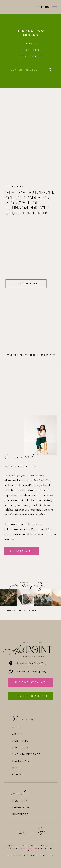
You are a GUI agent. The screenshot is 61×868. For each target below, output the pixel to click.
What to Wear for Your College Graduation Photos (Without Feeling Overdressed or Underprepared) (30, 203)
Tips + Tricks (14, 187)
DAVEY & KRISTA (29, 848)
